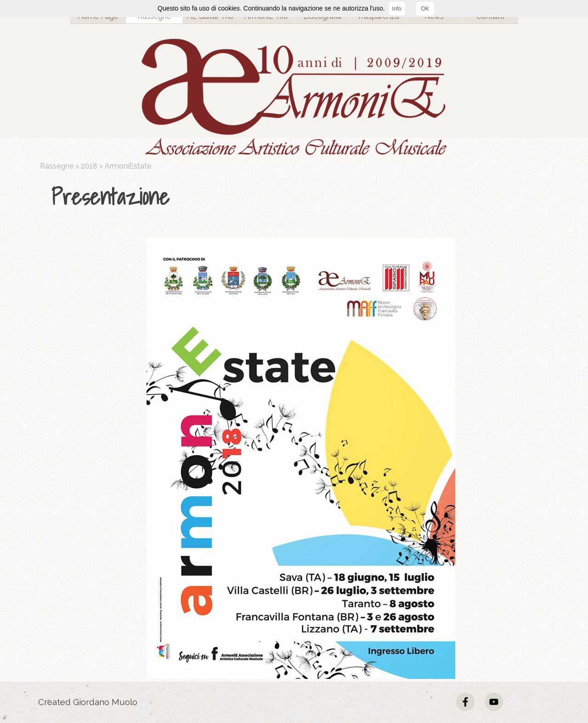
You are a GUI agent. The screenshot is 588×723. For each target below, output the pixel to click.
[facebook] (465, 702)
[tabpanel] (296, 197)
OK (425, 9)
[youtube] (494, 702)
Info (397, 9)
